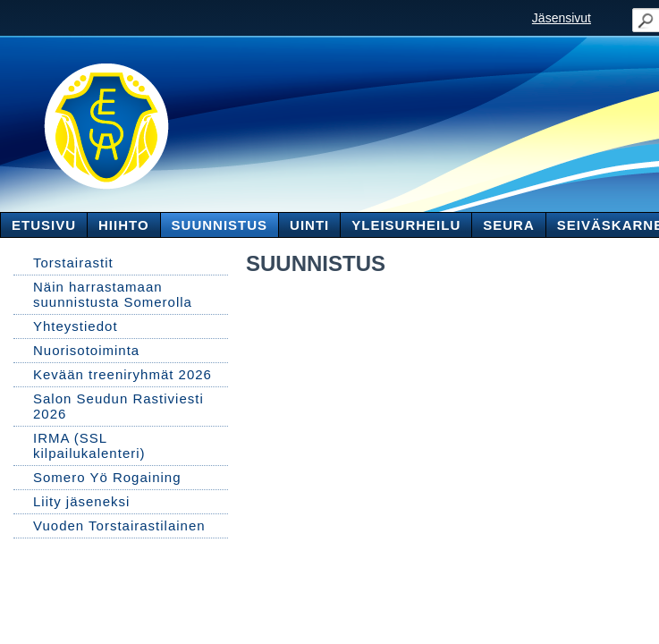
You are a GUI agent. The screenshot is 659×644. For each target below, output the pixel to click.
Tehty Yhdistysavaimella (76, 598)
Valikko (625, 17)
